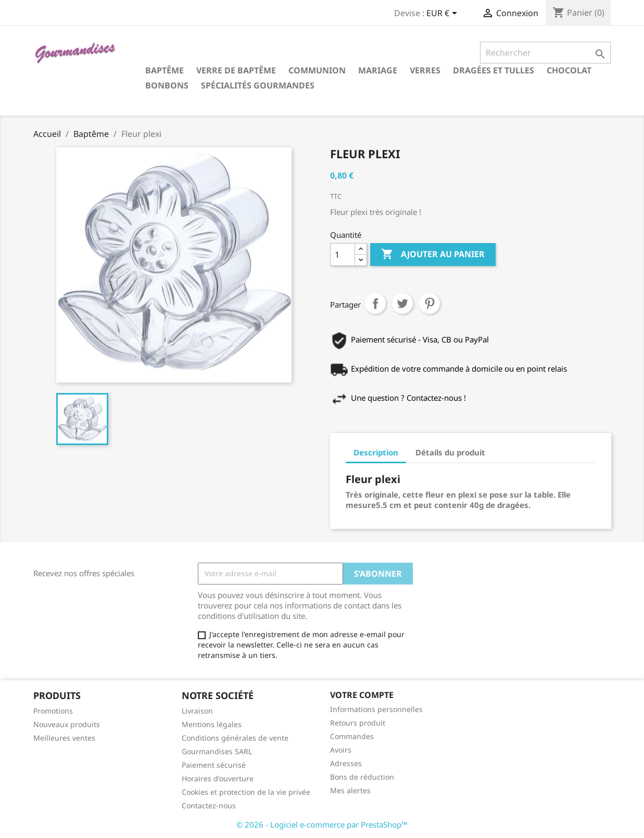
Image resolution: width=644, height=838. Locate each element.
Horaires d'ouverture (218, 778)
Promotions (53, 711)
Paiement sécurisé (214, 765)
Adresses (346, 763)
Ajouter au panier (433, 255)
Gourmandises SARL (217, 751)
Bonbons (167, 85)
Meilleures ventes (64, 738)
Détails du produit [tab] (450, 452)
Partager (375, 303)
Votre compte (362, 695)
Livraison (197, 711)
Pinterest (430, 303)
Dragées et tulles (494, 70)
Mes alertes (350, 790)
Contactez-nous (209, 805)
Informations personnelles (376, 709)
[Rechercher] (545, 53)
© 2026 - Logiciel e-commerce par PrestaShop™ (322, 824)
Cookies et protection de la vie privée (246, 792)
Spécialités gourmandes (258, 85)
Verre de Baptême (236, 70)
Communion (317, 70)
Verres (425, 70)
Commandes (352, 736)
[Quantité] (343, 255)
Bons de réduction (362, 777)
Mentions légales (212, 724)
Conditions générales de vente (235, 738)
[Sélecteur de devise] (444, 14)
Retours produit (358, 723)
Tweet (402, 303)
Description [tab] (376, 452)
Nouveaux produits (67, 724)
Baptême (165, 70)
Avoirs (341, 750)
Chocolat (569, 70)
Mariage (378, 70)
